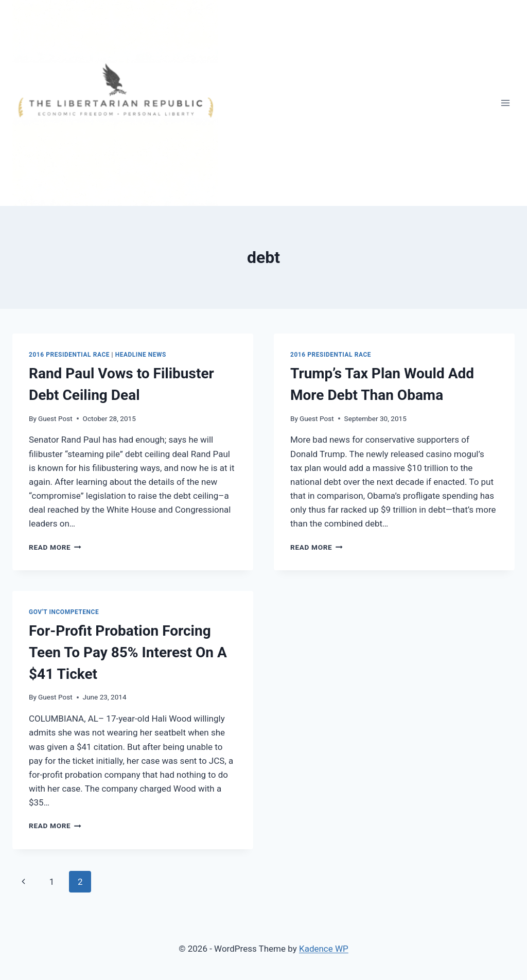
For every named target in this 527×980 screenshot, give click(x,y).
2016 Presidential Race (69, 355)
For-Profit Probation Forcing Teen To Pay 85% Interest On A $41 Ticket (128, 652)
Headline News (141, 355)
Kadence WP (324, 949)
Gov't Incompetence (64, 612)
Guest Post (55, 418)
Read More (55, 547)
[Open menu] (505, 103)
